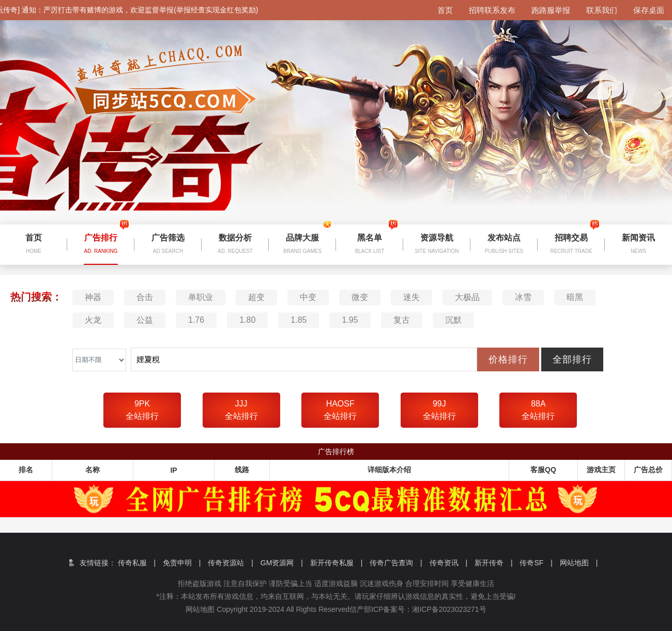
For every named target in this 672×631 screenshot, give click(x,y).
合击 (145, 297)
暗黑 (575, 297)
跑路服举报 (551, 10)
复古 (402, 320)
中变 (308, 297)
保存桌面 (649, 10)
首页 (445, 10)
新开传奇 (494, 563)
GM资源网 (282, 563)
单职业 (201, 297)
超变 (256, 297)
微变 (360, 297)
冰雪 (523, 297)
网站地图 (579, 563)
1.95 (350, 320)
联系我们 (602, 10)
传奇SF (536, 563)
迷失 (411, 297)
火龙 (93, 320)
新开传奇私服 (337, 563)
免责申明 (182, 563)
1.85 (299, 320)
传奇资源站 (231, 563)
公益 (145, 320)
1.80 (247, 320)
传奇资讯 (449, 563)
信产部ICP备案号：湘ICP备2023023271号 (425, 609)
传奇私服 (137, 563)
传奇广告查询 (396, 563)
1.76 (196, 320)
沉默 (453, 320)
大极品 (467, 297)
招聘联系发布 (492, 10)
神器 (93, 297)
